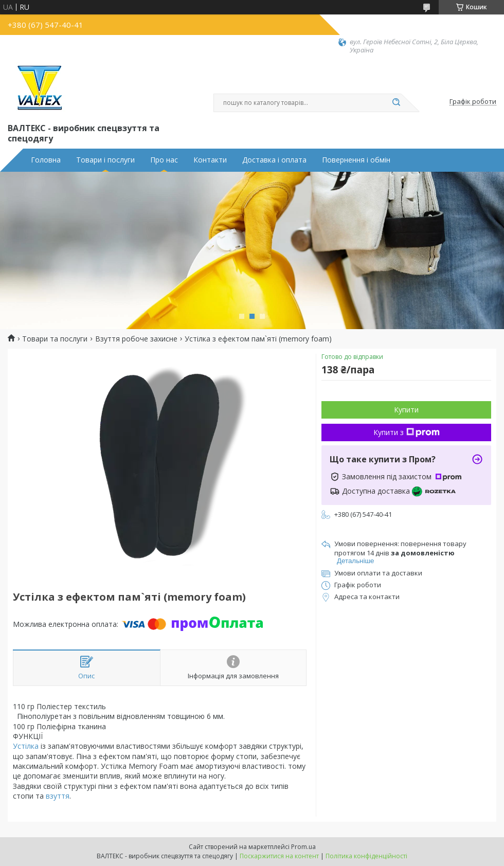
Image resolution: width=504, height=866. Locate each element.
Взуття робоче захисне (136, 339)
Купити (406, 410)
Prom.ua (303, 847)
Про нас (164, 160)
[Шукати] (396, 103)
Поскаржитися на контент (279, 856)
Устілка (26, 746)
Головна (46, 160)
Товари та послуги (55, 339)
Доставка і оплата (274, 160)
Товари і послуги (105, 160)
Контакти (210, 160)
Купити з (407, 432)
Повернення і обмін (356, 160)
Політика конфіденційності (366, 856)
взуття (58, 796)
